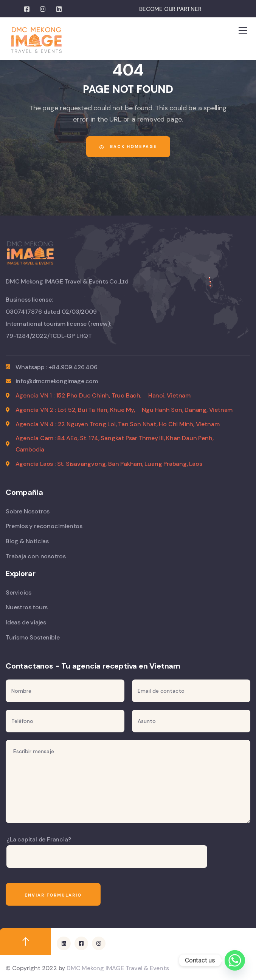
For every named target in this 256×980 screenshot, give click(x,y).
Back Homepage (128, 146)
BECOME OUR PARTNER (170, 9)
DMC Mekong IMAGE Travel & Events (118, 968)
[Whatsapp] (235, 960)
